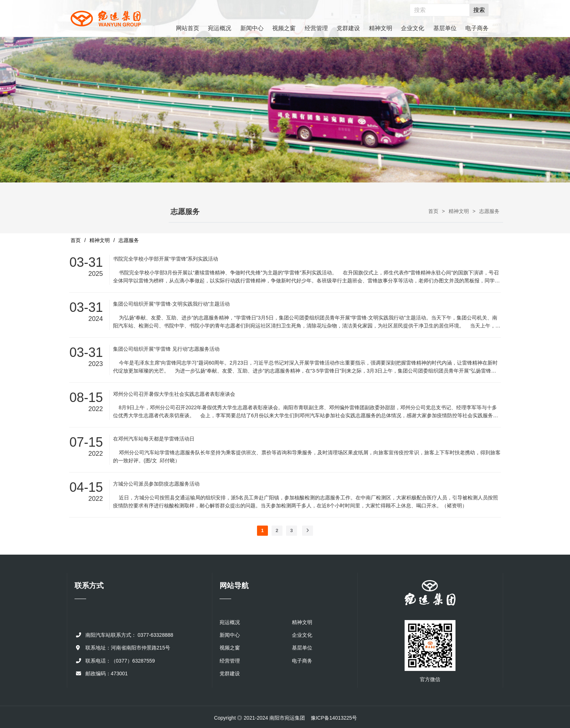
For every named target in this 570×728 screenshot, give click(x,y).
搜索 (479, 10)
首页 (433, 211)
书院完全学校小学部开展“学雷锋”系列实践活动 (166, 259)
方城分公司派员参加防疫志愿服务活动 (156, 484)
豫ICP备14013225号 (334, 718)
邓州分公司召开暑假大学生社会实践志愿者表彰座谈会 (174, 394)
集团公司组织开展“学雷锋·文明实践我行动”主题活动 (171, 304)
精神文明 (459, 211)
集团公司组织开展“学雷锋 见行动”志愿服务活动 (166, 349)
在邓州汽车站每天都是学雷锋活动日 (154, 439)
